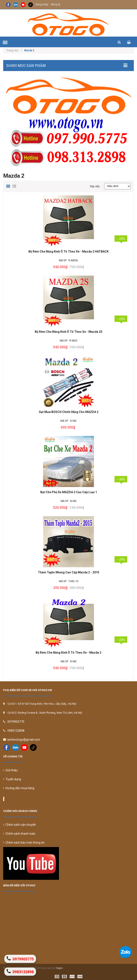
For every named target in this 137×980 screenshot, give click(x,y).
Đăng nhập (42, 4)
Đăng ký (56, 4)
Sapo (59, 968)
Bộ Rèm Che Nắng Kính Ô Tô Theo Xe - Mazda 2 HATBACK (68, 251)
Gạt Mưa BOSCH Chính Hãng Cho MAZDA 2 (69, 412)
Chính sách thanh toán (19, 834)
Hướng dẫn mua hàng (19, 788)
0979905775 (16, 722)
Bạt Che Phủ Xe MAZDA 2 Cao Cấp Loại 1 (69, 492)
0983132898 (16, 731)
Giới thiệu (10, 770)
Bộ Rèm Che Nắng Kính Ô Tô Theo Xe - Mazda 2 (68, 653)
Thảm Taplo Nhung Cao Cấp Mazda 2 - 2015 (69, 572)
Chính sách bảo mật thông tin (24, 843)
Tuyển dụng (12, 779)
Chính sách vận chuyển (20, 825)
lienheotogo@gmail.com (24, 740)
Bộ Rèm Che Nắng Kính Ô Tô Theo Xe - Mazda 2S (69, 332)
